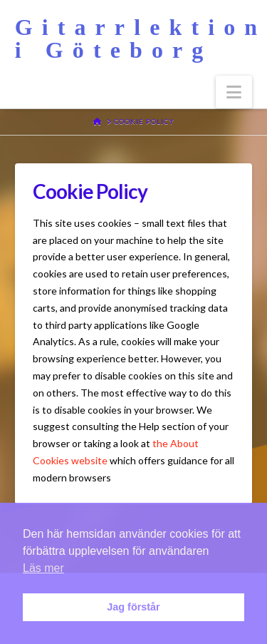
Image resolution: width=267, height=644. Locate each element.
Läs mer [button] (43, 568)
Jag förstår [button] (133, 607)
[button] (234, 92)
